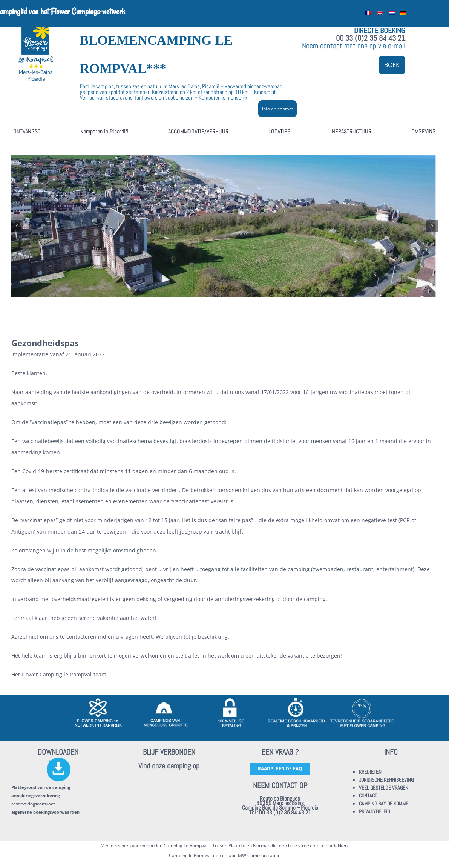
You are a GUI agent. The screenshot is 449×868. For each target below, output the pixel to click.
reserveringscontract (33, 804)
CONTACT (368, 796)
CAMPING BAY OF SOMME (384, 804)
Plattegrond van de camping (41, 787)
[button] (17, 226)
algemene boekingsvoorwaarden (45, 812)
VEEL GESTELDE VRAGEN (384, 788)
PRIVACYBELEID (375, 811)
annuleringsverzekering (36, 795)
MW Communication (259, 855)
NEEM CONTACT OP (280, 785)
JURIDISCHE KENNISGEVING (386, 780)
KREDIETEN (370, 772)
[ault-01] (224, 226)
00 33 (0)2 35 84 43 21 (371, 38)
